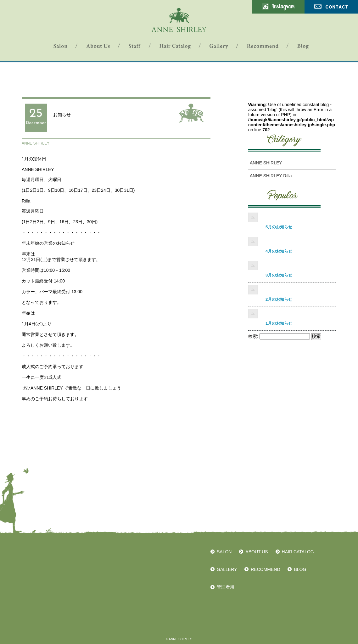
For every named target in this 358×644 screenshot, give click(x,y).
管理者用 (226, 587)
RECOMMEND (265, 569)
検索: (253, 336)
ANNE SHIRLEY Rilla (271, 176)
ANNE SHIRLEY (36, 143)
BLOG (300, 569)
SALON (224, 552)
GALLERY (227, 569)
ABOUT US (257, 552)
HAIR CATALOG (298, 552)
